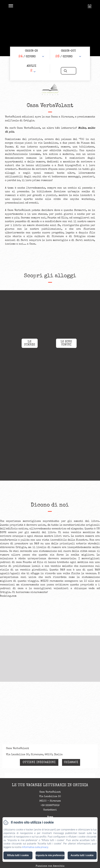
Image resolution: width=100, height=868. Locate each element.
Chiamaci (71, 762)
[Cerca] (69, 71)
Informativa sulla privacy (35, 847)
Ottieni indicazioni (39, 762)
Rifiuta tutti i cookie (18, 855)
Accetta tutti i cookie (82, 855)
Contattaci (50, 810)
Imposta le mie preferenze (50, 855)
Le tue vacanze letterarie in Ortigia (50, 785)
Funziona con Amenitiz (50, 866)
